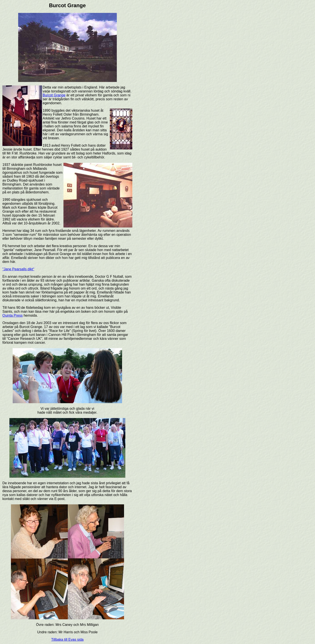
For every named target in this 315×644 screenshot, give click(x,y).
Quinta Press (12, 315)
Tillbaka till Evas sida (67, 640)
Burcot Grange (54, 95)
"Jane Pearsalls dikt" (18, 269)
